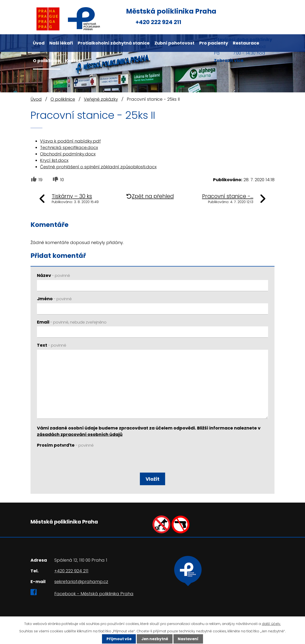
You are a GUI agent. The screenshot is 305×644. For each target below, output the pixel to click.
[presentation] (72, 461)
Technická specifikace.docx (69, 147)
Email (72, 322)
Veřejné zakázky (101, 99)
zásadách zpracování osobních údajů (80, 434)
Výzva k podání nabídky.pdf (70, 141)
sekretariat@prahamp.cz (81, 582)
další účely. (271, 624)
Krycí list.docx (54, 160)
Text (52, 345)
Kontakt (74, 61)
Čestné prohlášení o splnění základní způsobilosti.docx (98, 167)
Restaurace (246, 43)
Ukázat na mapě (202, 587)
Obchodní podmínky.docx (68, 154)
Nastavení (188, 639)
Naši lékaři (61, 43)
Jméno (54, 299)
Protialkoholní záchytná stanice (114, 43)
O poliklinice (47, 61)
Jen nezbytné (155, 639)
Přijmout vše (119, 639)
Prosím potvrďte (65, 445)
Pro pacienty (214, 43)
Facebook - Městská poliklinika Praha (94, 594)
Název (53, 275)
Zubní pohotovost (174, 43)
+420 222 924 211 (158, 22)
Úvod (39, 43)
